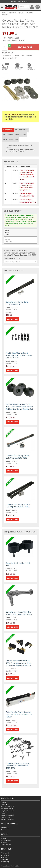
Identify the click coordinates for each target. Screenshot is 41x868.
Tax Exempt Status (7, 809)
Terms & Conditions (7, 820)
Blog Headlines (6, 845)
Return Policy (5, 804)
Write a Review (27, 55)
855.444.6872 (16, 2)
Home (4, 13)
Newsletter (5, 859)
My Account (5, 853)
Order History (5, 855)
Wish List (4, 857)
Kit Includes (8, 135)
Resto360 (4, 802)
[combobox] (20, 262)
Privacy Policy (5, 817)
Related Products (11, 139)
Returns (4, 830)
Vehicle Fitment (21, 130)
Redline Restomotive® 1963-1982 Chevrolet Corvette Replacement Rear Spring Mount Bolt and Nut (27, 175)
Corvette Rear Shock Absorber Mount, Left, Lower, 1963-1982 (19, 613)
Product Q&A (21, 135)
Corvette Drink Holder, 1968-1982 (18, 564)
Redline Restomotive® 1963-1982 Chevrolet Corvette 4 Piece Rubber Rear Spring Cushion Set (19, 407)
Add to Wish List (9, 58)
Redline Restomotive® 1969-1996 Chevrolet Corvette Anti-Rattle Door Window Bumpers (19, 663)
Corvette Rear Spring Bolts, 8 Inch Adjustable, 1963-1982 (18, 506)
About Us (4, 813)
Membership (5, 862)
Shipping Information (8, 806)
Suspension (12, 13)
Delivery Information (7, 815)
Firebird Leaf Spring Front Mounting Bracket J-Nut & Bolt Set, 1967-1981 (19, 355)
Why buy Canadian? (7, 811)
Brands (3, 838)
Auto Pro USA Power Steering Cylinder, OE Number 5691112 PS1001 (19, 714)
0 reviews (16, 55)
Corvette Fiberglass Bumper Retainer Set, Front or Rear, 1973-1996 (18, 766)
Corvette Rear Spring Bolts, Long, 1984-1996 (17, 303)
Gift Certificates (6, 840)
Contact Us (26, 2)
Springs (21, 13)
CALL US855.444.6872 (31, 69)
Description (8, 130)
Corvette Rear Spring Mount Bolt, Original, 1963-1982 (18, 457)
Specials (4, 842)
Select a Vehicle (13, 114)
